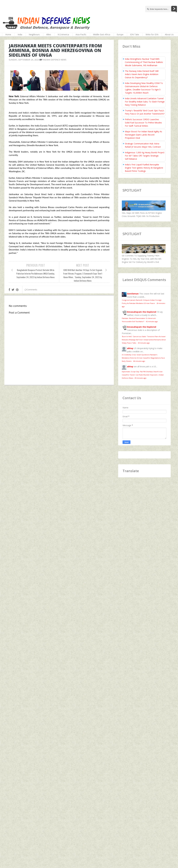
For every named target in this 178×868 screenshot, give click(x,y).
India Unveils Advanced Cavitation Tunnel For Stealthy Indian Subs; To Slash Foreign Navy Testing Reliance (145, 102)
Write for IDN (152, 34)
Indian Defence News (55, 60)
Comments (31, 290)
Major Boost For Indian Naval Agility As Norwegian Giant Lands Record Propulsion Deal (143, 135)
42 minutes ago (152, 321)
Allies (49, 34)
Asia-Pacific (81, 34)
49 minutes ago (141, 378)
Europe (120, 34)
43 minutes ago (144, 343)
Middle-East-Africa (102, 34)
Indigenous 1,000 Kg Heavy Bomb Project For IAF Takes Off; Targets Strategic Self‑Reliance (145, 156)
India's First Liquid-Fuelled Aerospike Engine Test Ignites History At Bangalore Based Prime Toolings (144, 168)
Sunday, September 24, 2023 (24, 60)
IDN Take (135, 34)
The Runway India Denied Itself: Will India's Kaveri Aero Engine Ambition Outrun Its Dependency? (142, 74)
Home (8, 34)
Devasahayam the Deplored (142, 312)
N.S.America (63, 34)
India (20, 34)
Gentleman (133, 294)
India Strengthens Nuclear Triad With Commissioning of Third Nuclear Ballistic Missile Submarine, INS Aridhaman (144, 62)
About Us (169, 34)
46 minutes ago (139, 361)
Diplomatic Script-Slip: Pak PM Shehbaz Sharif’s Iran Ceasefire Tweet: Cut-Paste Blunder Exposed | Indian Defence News (143, 375)
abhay (130, 348)
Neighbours (34, 34)
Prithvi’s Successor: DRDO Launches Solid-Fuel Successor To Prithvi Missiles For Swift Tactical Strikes (143, 123)
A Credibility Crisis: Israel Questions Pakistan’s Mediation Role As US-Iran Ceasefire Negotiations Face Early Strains (143, 358)
